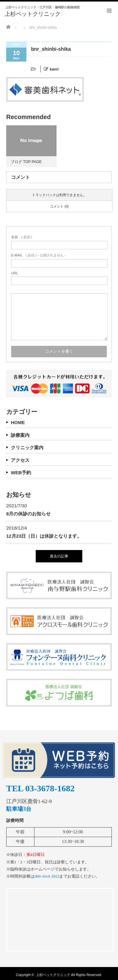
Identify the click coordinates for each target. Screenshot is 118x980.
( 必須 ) (22, 237)
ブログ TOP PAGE (26, 162)
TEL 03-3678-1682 (40, 789)
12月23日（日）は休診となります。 (44, 536)
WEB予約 (21, 473)
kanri (54, 69)
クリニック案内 (27, 447)
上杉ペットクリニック (53, 975)
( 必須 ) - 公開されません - (39, 255)
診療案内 (20, 435)
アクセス (20, 460)
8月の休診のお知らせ (28, 514)
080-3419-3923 (47, 876)
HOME (18, 422)
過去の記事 (59, 556)
